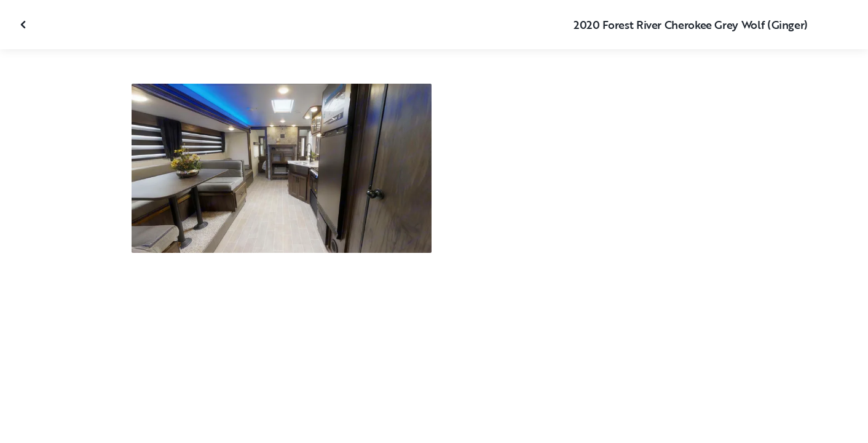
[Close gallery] (25, 25)
